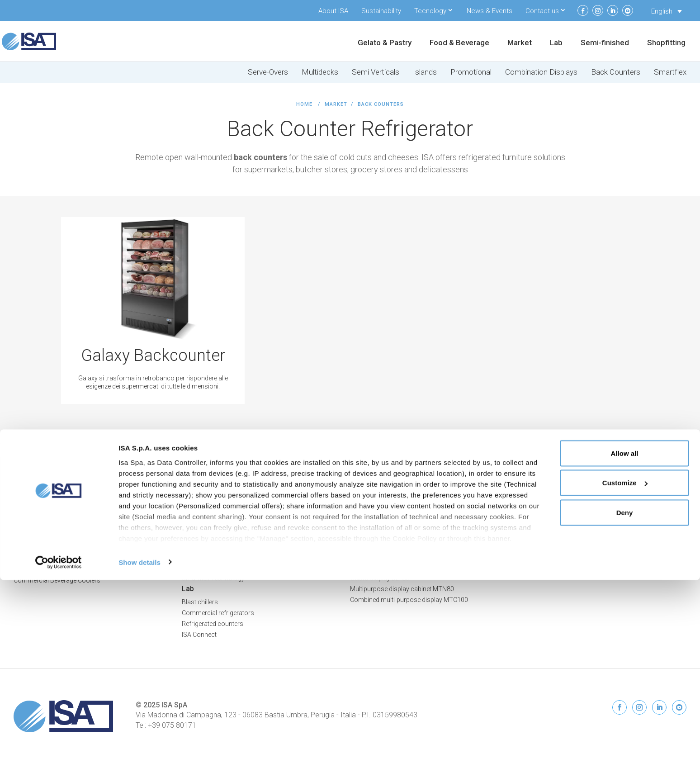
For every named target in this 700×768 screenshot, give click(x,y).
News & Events (490, 11)
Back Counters (616, 72)
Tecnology (430, 11)
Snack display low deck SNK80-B (397, 556)
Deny (625, 700)
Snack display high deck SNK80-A (398, 567)
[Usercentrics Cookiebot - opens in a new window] (59, 750)
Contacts (531, 545)
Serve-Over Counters (211, 502)
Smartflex (670, 72)
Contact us (542, 11)
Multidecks (320, 72)
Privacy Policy (666, 489)
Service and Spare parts (552, 567)
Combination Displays (541, 72)
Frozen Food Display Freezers (56, 559)
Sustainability (381, 11)
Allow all (625, 641)
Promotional (471, 72)
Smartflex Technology (213, 578)
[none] (667, 11)
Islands (425, 72)
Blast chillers (200, 602)
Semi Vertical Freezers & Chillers (227, 524)
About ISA (333, 11)
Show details (140, 750)
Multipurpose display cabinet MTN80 (402, 589)
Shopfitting (666, 43)
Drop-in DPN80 (371, 545)
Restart (528, 535)
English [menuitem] (662, 11)
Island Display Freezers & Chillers (228, 535)
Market (520, 43)
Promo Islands (203, 545)
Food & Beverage (459, 43)
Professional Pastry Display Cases (63, 513)
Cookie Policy (667, 498)
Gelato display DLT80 (380, 578)
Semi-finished (605, 43)
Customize (625, 671)
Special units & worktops (385, 524)
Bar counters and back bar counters (401, 513)
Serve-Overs (268, 72)
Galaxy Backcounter (153, 356)
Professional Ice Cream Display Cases (68, 502)
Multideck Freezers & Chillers (222, 513)
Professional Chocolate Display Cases (68, 524)
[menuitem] (667, 11)
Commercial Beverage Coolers (57, 580)
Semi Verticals (376, 72)
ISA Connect (536, 524)
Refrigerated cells (374, 502)
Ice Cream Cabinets (41, 548)
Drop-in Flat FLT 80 (376, 535)
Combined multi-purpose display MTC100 (409, 600)
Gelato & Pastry (385, 43)
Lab (556, 43)
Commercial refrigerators (218, 613)
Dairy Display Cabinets (45, 569)
